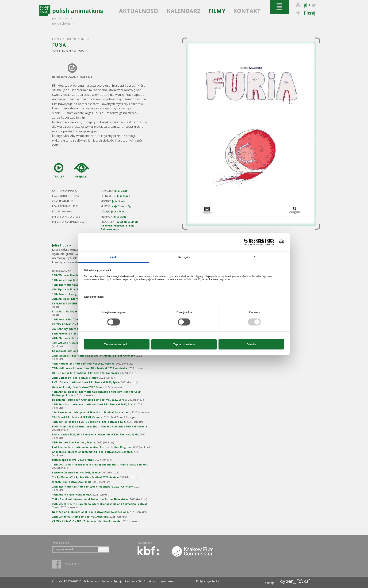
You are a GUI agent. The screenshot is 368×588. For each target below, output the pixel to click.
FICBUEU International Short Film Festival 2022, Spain (86, 382)
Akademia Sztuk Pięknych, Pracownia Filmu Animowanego (119, 226)
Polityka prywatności (207, 581)
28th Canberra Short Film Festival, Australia (80, 517)
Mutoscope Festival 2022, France (73, 460)
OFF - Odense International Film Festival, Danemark (85, 373)
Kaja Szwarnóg (121, 206)
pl (306, 5)
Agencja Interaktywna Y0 (127, 581)
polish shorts (64, 23)
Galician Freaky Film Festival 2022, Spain (78, 387)
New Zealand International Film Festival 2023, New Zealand (90, 512)
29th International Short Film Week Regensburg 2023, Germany (92, 487)
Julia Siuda (121, 191)
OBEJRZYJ (80, 170)
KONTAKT (247, 11)
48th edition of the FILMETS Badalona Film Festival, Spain (89, 422)
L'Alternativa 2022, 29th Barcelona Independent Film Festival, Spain (95, 434)
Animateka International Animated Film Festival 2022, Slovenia (92, 452)
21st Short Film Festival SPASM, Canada (77, 417)
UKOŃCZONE (76, 39)
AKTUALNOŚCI (139, 11)
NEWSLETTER (61, 543)
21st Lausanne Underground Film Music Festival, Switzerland (91, 412)
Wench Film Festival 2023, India (72, 482)
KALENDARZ (184, 11)
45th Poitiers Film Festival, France (74, 442)
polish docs (63, 18)
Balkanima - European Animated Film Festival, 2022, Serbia (89, 400)
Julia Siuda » (62, 245)
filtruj (305, 13)
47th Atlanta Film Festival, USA (72, 495)
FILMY (217, 11)
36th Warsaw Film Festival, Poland (74, 275)
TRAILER (59, 170)
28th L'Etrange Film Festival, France (75, 378)
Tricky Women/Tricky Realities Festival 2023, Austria (85, 477)
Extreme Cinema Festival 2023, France (76, 473)
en (314, 5)
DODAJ (103, 549)
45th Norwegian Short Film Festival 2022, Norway (83, 364)
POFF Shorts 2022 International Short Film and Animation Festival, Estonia (100, 427)
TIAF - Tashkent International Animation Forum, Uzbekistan (90, 499)
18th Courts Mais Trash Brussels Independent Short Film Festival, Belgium (100, 465)
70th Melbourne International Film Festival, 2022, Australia (90, 368)
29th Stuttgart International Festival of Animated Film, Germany (94, 356)
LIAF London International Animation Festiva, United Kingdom (92, 447)
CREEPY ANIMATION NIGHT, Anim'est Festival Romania (87, 521)
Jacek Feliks (118, 211)
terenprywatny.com (163, 581)
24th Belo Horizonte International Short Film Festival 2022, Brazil (94, 404)
